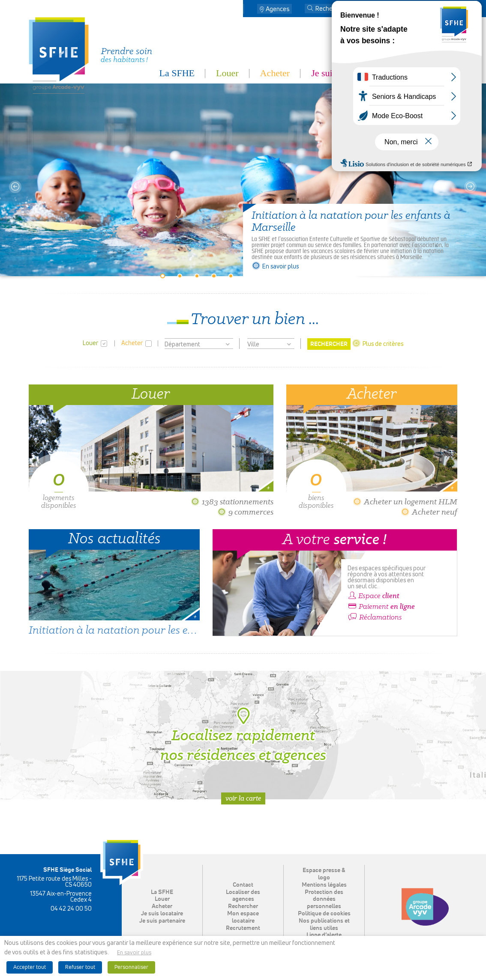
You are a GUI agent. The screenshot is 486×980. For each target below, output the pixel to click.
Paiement (381, 607)
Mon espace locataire (417, 9)
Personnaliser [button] (131, 967)
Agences (278, 9)
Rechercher (243, 906)
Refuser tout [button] (80, 967)
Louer (227, 73)
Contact (231, 9)
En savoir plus (275, 267)
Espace (373, 596)
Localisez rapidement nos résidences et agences (243, 735)
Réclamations (375, 617)
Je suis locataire (341, 73)
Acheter (275, 73)
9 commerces (245, 512)
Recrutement (243, 928)
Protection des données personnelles (324, 900)
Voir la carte (243, 798)
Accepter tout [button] (30, 967)
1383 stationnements (232, 502)
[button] (310, 9)
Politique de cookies (324, 914)
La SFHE (177, 73)
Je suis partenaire (425, 73)
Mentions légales (324, 885)
